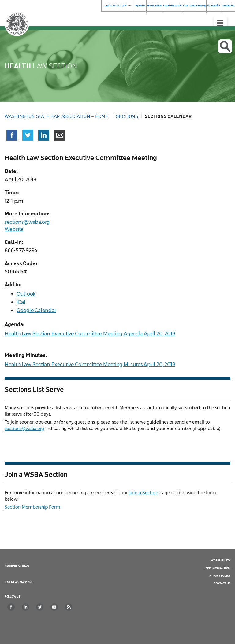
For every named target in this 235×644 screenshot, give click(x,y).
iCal (21, 302)
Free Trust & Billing (194, 5)
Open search (225, 46)
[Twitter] (40, 607)
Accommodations (218, 568)
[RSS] (69, 607)
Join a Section (143, 493)
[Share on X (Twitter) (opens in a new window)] (28, 135)
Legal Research (172, 5)
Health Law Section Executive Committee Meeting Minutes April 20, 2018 (90, 364)
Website (14, 229)
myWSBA (140, 5)
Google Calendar (36, 310)
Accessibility (220, 560)
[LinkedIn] (26, 607)
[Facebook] (11, 607)
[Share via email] (60, 135)
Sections (127, 116)
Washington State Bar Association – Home (57, 116)
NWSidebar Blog (17, 565)
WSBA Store (154, 5)
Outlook (26, 294)
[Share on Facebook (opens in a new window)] (12, 135)
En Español (214, 5)
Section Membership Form (32, 507)
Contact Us (222, 583)
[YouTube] (54, 607)
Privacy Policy (220, 576)
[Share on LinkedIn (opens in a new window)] (44, 135)
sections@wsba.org (27, 222)
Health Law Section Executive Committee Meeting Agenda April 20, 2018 (90, 334)
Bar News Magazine (19, 582)
